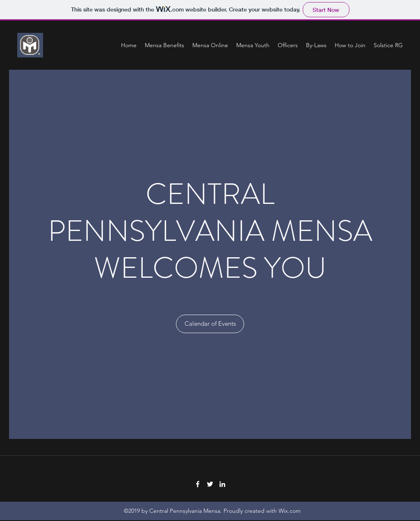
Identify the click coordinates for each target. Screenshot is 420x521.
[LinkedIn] (222, 484)
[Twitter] (210, 484)
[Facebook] (198, 484)
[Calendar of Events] (210, 324)
